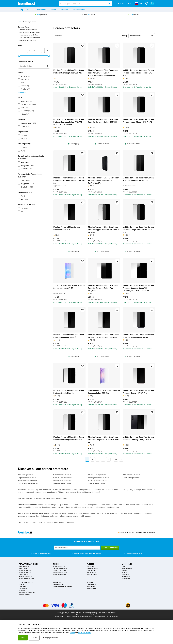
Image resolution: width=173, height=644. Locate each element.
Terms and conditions (86, 617)
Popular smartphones (28, 564)
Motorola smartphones (60, 572)
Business (121, 4)
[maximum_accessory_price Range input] (37, 50)
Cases (123, 567)
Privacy (69, 617)
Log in (129, 4)
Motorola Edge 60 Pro (25, 576)
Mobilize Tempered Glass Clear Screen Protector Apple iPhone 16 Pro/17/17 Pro (138, 73)
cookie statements (84, 633)
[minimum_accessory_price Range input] (23, 50)
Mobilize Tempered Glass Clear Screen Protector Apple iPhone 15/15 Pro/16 (138, 121)
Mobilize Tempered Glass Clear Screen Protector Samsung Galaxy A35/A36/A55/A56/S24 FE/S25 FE (104, 73)
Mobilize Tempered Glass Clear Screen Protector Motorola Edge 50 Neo (138, 336)
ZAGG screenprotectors (131, 478)
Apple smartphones (59, 567)
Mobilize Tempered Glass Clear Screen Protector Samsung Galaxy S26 (138, 179)
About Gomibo (92, 585)
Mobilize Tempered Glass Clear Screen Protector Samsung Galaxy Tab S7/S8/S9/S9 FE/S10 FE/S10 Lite (138, 288)
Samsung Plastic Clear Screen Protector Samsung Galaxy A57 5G (69, 287)
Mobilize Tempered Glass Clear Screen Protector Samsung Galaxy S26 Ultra (69, 72)
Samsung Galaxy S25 (25, 570)
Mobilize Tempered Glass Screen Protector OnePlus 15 (67, 228)
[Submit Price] (47, 50)
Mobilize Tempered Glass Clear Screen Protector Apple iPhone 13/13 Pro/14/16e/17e (104, 181)
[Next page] (121, 459)
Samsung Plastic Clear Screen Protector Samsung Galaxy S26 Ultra (104, 392)
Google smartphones (59, 574)
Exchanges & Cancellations (27, 593)
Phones (56, 564)
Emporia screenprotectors (27, 478)
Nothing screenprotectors (62, 481)
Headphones (125, 574)
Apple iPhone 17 (24, 567)
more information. (106, 614)
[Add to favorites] (82, 46)
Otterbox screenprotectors (97, 475)
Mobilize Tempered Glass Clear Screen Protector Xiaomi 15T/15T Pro (138, 392)
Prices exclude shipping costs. (107, 612)
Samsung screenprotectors (29, 35)
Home (20, 22)
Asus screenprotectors (26, 475)
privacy (72, 633)
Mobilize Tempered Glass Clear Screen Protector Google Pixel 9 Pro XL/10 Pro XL (104, 440)
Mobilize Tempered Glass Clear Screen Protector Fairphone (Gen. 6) (69, 336)
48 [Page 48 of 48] (116, 459)
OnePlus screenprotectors (62, 483)
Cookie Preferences (100, 617)
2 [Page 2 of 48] (92, 459)
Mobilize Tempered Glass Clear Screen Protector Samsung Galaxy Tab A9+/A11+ (104, 288)
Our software (91, 587)
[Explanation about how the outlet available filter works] (32, 192)
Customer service (79, 10)
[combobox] (85, 4)
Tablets (53, 10)
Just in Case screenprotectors (30, 32)
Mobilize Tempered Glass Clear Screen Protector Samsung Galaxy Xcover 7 (69, 438)
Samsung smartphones (60, 568)
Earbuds (124, 572)
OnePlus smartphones (60, 570)
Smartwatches (126, 576)
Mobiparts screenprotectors (63, 478)
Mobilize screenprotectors (28, 30)
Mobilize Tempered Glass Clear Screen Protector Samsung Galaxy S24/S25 (104, 121)
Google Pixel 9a (24, 574)
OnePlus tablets (92, 574)
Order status (23, 587)
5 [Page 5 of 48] (108, 459)
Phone (30, 10)
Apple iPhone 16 (24, 568)
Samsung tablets (92, 568)
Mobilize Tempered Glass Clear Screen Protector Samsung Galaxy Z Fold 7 (138, 438)
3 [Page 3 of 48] (98, 459)
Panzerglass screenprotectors (30, 38)
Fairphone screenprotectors (28, 481)
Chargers (124, 570)
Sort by (125, 36)
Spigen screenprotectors (28, 40)
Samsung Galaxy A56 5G (26, 572)
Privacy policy (92, 589)
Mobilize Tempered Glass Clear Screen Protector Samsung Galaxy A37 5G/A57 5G (69, 181)
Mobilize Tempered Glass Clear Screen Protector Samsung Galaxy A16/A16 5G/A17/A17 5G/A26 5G (69, 122)
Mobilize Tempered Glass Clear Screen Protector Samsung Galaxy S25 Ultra (104, 336)
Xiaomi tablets (92, 570)
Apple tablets (91, 567)
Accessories (41, 10)
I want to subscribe (110, 548)
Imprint (75, 617)
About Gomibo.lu (60, 617)
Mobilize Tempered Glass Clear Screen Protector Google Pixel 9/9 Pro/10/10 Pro (138, 230)
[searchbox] (83, 4)
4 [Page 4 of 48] (103, 459)
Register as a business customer (63, 587)
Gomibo (90, 582)
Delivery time (23, 589)
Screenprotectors (127, 568)
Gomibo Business (58, 585)
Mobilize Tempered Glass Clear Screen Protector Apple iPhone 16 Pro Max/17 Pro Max (104, 230)
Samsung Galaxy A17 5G (26, 578)
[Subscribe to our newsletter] (77, 548)
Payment (22, 585)
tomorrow (141, 532)
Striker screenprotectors (132, 475)
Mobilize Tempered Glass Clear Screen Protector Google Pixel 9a (69, 392)
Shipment (22, 591)
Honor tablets (91, 572)
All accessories (126, 578)
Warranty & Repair (24, 595)
